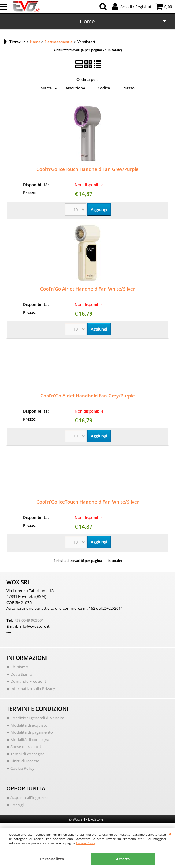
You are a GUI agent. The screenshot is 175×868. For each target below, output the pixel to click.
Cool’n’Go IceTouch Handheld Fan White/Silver (88, 502)
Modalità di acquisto (29, 725)
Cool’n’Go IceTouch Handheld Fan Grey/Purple (87, 169)
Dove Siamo (21, 674)
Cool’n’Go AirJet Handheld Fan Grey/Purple (88, 396)
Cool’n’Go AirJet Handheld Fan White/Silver (87, 289)
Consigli (17, 805)
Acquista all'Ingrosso (29, 797)
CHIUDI (170, 834)
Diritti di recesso (25, 761)
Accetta (123, 859)
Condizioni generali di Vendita (37, 718)
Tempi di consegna (27, 754)
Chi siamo (19, 667)
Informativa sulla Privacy (33, 689)
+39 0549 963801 (29, 620)
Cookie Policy (86, 843)
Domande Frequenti (29, 681)
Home (87, 21)
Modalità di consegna (30, 740)
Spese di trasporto (27, 747)
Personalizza (52, 859)
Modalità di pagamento (32, 732)
